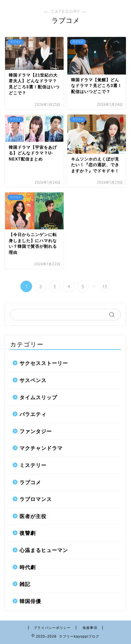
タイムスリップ (38, 397)
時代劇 (28, 567)
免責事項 (90, 628)
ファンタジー (36, 431)
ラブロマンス (36, 499)
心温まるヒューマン (44, 550)
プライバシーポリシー (52, 628)
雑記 (25, 584)
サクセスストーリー (44, 363)
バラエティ (33, 414)
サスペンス (33, 380)
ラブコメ (30, 482)
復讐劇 (28, 533)
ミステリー (33, 465)
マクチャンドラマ (41, 448)
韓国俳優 (30, 601)
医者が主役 (33, 516)
